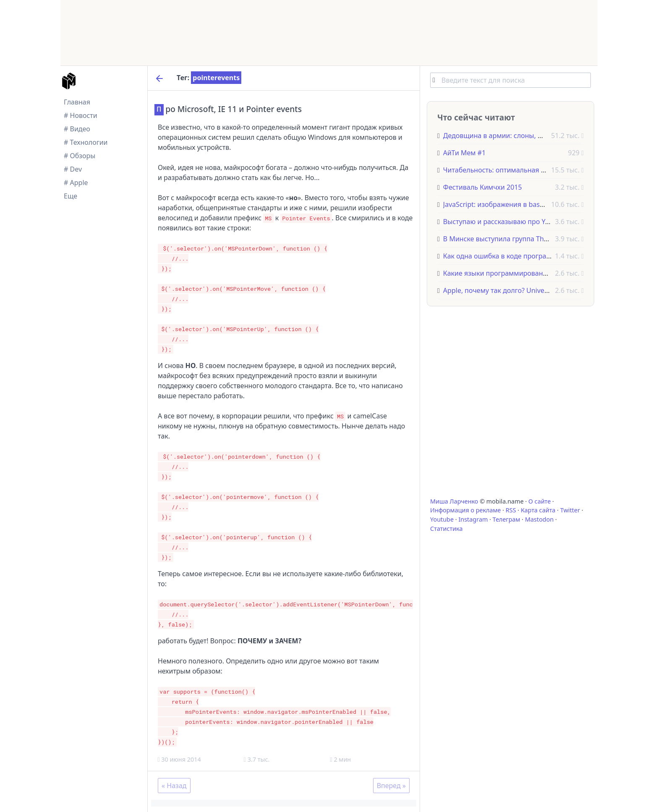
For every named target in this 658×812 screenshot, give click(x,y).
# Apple (76, 183)
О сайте (539, 501)
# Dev (73, 169)
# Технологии (86, 142)
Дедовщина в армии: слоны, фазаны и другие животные (535, 136)
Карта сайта (538, 510)
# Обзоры (80, 156)
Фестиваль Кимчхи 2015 (483, 187)
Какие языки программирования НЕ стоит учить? (524, 273)
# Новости (81, 115)
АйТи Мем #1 (464, 153)
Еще (70, 196)
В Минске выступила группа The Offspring (511, 239)
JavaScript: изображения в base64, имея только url (525, 204)
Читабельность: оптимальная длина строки (514, 170)
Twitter (570, 510)
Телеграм (507, 519)
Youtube (442, 519)
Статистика (446, 529)
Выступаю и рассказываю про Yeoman (505, 222)
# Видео (77, 129)
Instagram (473, 519)
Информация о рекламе (466, 510)
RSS (511, 510)
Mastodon (539, 519)
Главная (77, 102)
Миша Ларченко (454, 501)
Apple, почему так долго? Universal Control (512, 290)
